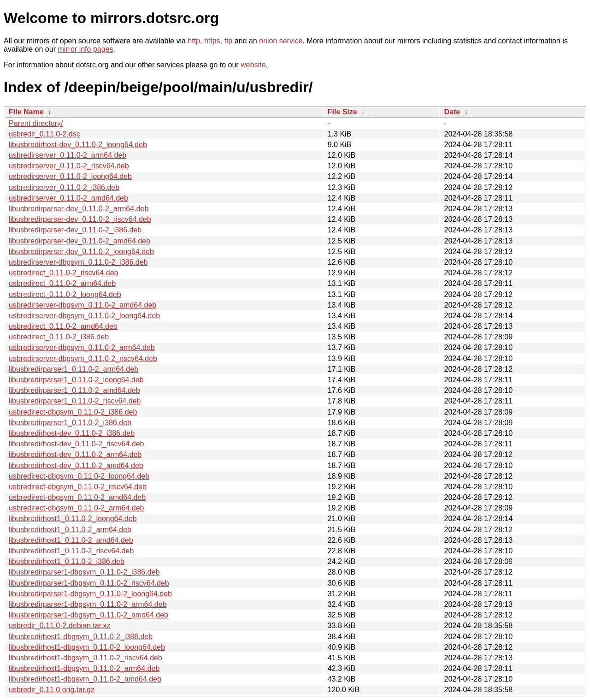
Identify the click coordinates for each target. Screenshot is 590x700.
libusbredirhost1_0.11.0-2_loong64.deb (73, 519)
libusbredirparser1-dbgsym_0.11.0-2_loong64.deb (90, 594)
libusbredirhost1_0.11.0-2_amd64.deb (71, 540)
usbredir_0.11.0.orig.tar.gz (52, 690)
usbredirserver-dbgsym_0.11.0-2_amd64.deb (83, 305)
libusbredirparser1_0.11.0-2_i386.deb (70, 423)
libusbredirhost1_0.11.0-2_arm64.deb (70, 530)
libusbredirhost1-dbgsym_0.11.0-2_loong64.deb (87, 647)
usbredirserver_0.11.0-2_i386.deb (64, 187)
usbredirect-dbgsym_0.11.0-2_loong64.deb (79, 476)
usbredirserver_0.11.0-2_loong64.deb (70, 176)
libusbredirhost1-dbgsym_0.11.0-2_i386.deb (81, 637)
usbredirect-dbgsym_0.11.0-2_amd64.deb (77, 497)
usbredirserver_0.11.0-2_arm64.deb (68, 155)
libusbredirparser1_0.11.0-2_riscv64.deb (75, 401)
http (194, 41)
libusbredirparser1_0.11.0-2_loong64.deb (76, 380)
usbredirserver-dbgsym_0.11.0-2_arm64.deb (82, 347)
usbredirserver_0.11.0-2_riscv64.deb (69, 166)
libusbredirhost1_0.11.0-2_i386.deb (67, 561)
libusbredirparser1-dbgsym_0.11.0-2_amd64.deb (88, 615)
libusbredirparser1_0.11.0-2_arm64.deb (74, 369)
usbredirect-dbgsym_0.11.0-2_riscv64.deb (78, 487)
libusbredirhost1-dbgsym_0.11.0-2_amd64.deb (85, 679)
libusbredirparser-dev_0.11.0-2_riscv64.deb (80, 219)
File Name (26, 112)
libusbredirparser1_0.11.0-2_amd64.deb (74, 390)
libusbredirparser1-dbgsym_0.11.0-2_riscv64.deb (89, 583)
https (212, 41)
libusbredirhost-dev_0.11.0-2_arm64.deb (75, 454)
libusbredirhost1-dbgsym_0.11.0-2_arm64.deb (84, 668)
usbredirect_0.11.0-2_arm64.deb (62, 283)
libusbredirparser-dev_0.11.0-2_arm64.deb (79, 209)
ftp (228, 41)
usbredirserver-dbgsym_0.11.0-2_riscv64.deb (83, 359)
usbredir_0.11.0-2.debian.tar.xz (60, 626)
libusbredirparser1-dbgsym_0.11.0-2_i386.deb (84, 572)
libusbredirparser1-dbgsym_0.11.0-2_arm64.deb (88, 604)
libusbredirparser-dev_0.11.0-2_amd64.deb (80, 241)
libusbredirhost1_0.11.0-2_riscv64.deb (71, 551)
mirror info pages (85, 49)
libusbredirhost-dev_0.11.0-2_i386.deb (72, 433)
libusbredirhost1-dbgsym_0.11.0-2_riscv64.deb (86, 658)
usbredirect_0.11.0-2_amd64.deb (63, 326)
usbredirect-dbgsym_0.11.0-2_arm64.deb (77, 508)
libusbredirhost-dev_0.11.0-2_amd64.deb (76, 466)
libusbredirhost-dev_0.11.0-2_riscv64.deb (77, 444)
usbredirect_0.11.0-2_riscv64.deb (63, 273)
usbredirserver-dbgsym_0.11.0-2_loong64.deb (84, 316)
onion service (281, 41)
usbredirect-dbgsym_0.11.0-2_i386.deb (73, 412)
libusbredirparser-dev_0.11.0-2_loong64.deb (81, 252)
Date (452, 112)
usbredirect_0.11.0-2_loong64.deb (65, 294)
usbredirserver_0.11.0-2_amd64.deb (68, 198)
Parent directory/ (36, 123)
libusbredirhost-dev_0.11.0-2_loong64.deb (78, 145)
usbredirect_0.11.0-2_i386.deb (59, 337)
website (253, 65)
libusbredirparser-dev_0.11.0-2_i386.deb (75, 230)
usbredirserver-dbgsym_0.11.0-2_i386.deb (78, 262)
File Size (342, 112)
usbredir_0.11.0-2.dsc (44, 134)
